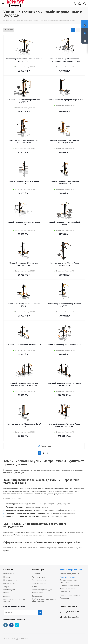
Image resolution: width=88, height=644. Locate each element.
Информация (38, 570)
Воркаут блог (37, 593)
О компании (9, 574)
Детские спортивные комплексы (68, 581)
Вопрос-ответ (37, 596)
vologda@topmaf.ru (71, 617)
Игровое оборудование (69, 585)
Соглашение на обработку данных (14, 600)
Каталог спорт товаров (71, 570)
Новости (7, 577)
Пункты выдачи (10, 580)
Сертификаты (9, 583)
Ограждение (65, 592)
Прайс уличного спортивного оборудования (44, 600)
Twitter (17, 625)
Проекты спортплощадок (42, 590)
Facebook (11, 625)
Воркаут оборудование (69, 574)
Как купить (36, 574)
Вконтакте (6, 625)
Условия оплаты (38, 577)
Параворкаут (65, 598)
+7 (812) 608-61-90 (71, 612)
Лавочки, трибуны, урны (70, 595)
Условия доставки (39, 580)
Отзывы (7, 593)
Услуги (6, 586)
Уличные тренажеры (68, 577)
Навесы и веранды (68, 588)
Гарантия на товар (39, 583)
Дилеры (7, 596)
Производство (9, 590)
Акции (34, 586)
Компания (8, 570)
